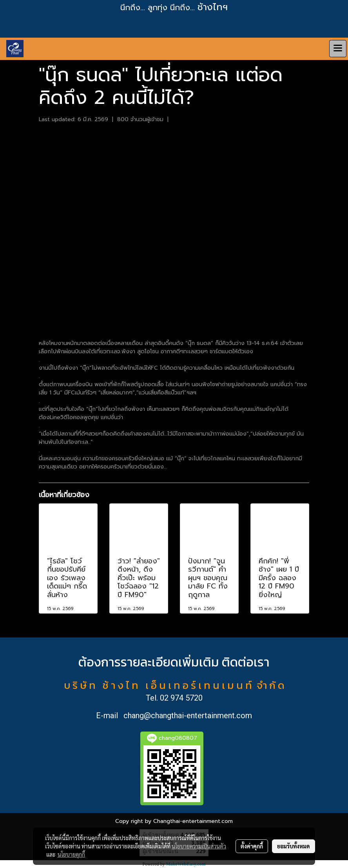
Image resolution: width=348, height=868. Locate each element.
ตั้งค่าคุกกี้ (252, 846)
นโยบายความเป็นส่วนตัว (199, 846)
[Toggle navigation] (338, 49)
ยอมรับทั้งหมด (294, 846)
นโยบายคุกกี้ (71, 854)
